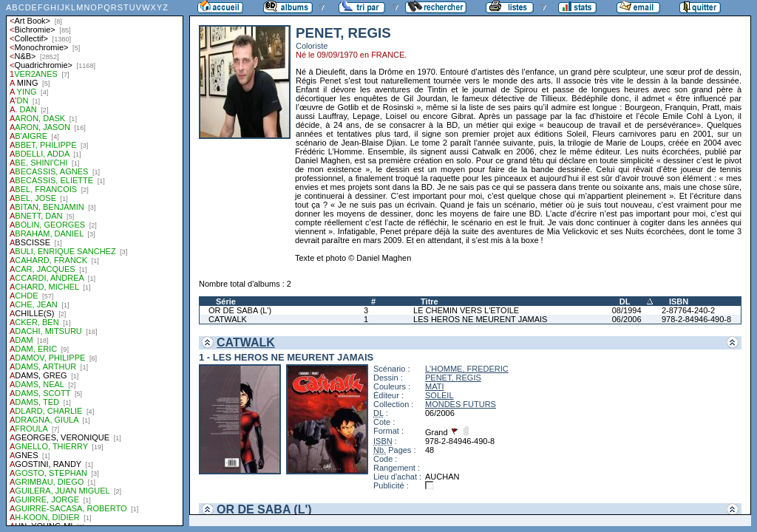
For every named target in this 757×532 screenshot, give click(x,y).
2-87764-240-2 (688, 310)
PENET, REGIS (453, 378)
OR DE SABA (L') (240, 310)
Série (226, 301)
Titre (430, 301)
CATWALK (228, 319)
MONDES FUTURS (461, 404)
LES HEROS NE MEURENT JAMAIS (480, 319)
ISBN (679, 301)
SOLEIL (439, 395)
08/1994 (627, 310)
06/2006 (627, 319)
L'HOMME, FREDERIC (467, 369)
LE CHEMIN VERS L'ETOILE (466, 310)
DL (625, 301)
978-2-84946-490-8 (696, 319)
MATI (434, 386)
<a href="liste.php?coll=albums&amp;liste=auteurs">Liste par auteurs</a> (95, 263)
